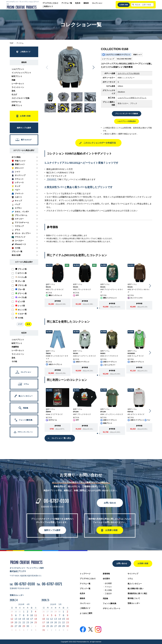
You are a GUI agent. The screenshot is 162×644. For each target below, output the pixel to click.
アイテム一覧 (67, 3)
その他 (14, 361)
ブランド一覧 (85, 589)
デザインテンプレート (112, 608)
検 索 (28, 324)
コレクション (97, 3)
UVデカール (16, 102)
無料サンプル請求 (52, 530)
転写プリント (17, 76)
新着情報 (106, 574)
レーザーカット (18, 84)
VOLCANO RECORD (124, 59)
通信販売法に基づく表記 (137, 593)
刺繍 (13, 80)
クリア (20, 324)
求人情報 (108, 590)
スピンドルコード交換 (21, 98)
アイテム (20, 43)
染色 (13, 91)
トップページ (85, 574)
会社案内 (106, 579)
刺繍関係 (15, 347)
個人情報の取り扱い (136, 589)
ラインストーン (18, 87)
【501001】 (52, 179)
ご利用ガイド (48, 6)
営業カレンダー (134, 603)
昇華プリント (17, 105)
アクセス (108, 587)
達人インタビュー (135, 584)
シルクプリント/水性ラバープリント (132, 98)
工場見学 (108, 594)
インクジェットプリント (21, 73)
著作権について (134, 598)
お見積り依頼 (124, 5)
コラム (130, 579)
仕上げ (14, 94)
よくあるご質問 (86, 613)
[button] (93, 67)
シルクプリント (18, 69)
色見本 (78, 3)
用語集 (105, 598)
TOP (12, 43)
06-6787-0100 (56, 501)
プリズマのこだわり (50, 3)
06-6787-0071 (52, 584)
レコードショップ (108, 59)
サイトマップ (133, 574)
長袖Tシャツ (138, 55)
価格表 (86, 3)
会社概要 (108, 583)
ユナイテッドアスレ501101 (129, 73)
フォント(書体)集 (110, 603)
